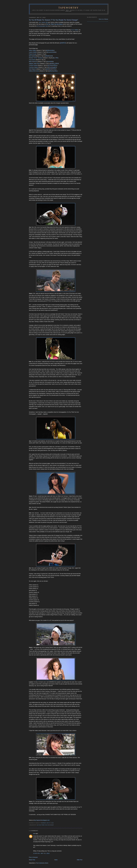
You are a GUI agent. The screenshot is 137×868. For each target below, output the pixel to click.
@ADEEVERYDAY (51, 69)
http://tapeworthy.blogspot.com (42, 820)
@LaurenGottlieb (52, 52)
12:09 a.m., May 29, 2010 (41, 853)
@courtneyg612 (52, 67)
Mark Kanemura (33, 62)
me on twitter (74, 30)
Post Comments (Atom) (42, 863)
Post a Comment (33, 857)
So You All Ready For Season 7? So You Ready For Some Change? (54, 20)
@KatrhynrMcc (53, 71)
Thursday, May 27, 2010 (47, 823)
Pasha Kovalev (33, 54)
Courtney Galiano (34, 67)
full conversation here (42, 26)
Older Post (80, 860)
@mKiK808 (50, 62)
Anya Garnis (32, 60)
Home (56, 860)
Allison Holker (33, 50)
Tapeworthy (69, 8)
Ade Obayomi (33, 69)
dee (34, 834)
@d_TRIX (55, 58)
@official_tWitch (54, 63)
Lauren (43, 22)
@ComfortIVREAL (52, 65)
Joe (40, 22)
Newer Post (32, 860)
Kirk (47, 22)
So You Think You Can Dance (55, 24)
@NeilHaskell (49, 56)
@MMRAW (63, 43)
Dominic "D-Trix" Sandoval (36, 58)
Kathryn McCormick (34, 71)
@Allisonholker (50, 50)
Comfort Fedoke (33, 65)
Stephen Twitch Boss (34, 63)
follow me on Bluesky (103, 19)
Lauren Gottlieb (33, 52)
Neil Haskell (32, 56)
